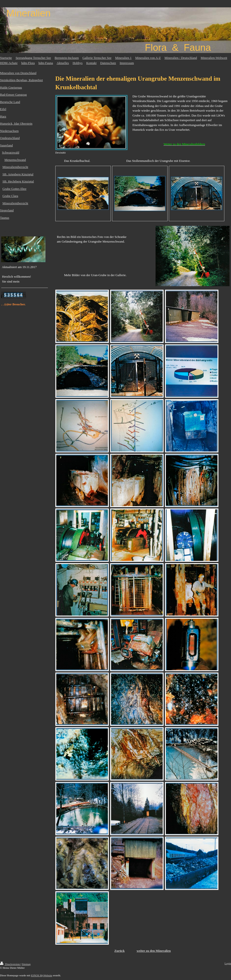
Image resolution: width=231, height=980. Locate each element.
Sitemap (26, 964)
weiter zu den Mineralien (154, 951)
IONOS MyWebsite (42, 975)
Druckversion (10, 964)
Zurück (119, 951)
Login (228, 963)
